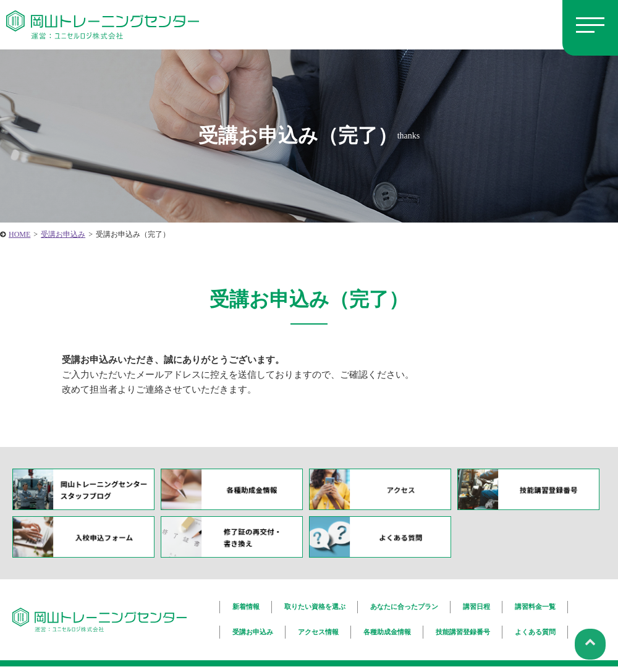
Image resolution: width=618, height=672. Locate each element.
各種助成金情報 (387, 629)
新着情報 (246, 606)
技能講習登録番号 (463, 629)
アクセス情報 (318, 629)
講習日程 (476, 606)
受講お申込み (253, 629)
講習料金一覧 (535, 606)
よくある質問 (535, 629)
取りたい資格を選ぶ (315, 606)
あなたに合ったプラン (404, 606)
